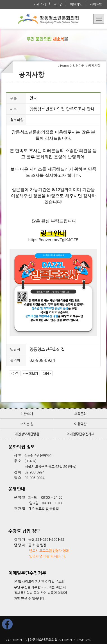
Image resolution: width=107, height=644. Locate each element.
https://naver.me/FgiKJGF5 (53, 240)
